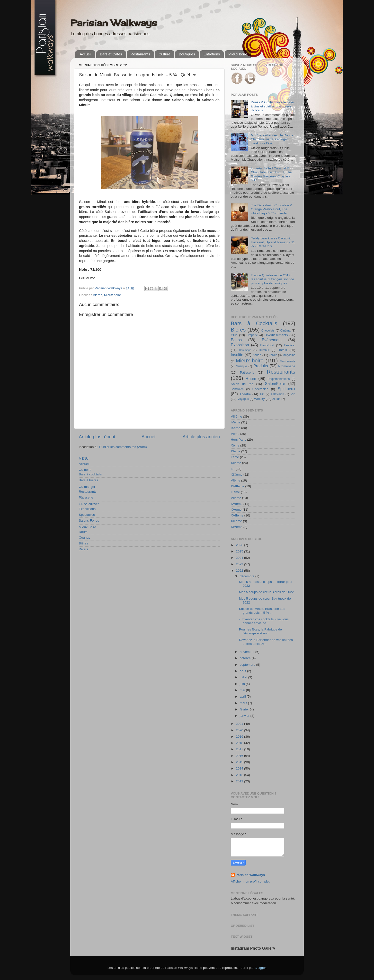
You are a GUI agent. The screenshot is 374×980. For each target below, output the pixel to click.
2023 (240, 564)
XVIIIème (238, 486)
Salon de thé (242, 384)
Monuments (288, 361)
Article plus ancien (201, 437)
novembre (248, 652)
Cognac (85, 538)
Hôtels (282, 350)
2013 (240, 775)
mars (244, 703)
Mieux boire (238, 54)
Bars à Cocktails (254, 323)
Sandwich (237, 389)
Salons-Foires (89, 521)
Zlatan (276, 399)
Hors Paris (238, 440)
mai (243, 690)
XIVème (237, 527)
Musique (241, 366)
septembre (248, 665)
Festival (289, 345)
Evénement (272, 340)
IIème (235, 457)
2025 (240, 551)
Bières (98, 295)
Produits (261, 366)
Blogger (260, 968)
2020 (240, 730)
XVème (236, 510)
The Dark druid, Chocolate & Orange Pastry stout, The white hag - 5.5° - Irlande (271, 209)
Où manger (87, 487)
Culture (164, 54)
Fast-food (267, 345)
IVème (236, 422)
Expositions (87, 509)
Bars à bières (89, 480)
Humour (264, 350)
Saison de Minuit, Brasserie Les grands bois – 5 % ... (262, 611)
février (245, 709)
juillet (244, 677)
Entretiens (212, 54)
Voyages (243, 399)
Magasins (289, 355)
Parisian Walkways (114, 23)
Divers (83, 549)
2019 (240, 737)
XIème (236, 451)
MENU (84, 459)
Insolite (237, 355)
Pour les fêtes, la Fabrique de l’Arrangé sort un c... (260, 631)
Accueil (86, 54)
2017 (240, 749)
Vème (235, 434)
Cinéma (285, 331)
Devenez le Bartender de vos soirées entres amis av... (266, 642)
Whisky (259, 399)
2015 (240, 762)
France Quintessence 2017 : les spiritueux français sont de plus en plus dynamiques (272, 279)
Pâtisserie (86, 497)
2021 (240, 724)
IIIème (235, 492)
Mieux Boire (87, 527)
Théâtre (245, 394)
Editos (236, 340)
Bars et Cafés (111, 54)
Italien (257, 355)
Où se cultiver (89, 504)
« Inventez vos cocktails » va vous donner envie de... (264, 621)
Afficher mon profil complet (250, 881)
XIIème (236, 463)
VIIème (236, 498)
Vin (293, 394)
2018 (240, 743)
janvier (245, 716)
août (243, 671)
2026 (240, 545)
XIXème (237, 475)
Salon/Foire (275, 384)
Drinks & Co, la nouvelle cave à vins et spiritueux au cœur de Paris (272, 106)
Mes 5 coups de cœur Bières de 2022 (266, 592)
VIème (236, 480)
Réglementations (279, 379)
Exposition (240, 345)
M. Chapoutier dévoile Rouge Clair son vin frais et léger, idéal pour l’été (272, 139)
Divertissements (276, 335)
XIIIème (236, 521)
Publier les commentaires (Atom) (123, 447)
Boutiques (187, 54)
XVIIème (237, 515)
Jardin (273, 355)
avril (243, 696)
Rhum (83, 532)
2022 (240, 571)
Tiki (262, 394)
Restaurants (140, 54)
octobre (246, 658)
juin (243, 684)
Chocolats (268, 331)
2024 (240, 558)
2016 (240, 756)
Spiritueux (286, 389)
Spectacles (87, 515)
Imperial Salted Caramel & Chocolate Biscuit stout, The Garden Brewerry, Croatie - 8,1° (271, 174)
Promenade (287, 366)
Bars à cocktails (90, 474)
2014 (240, 768)
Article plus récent (97, 437)
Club (234, 335)
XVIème (237, 504)
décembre (248, 576)
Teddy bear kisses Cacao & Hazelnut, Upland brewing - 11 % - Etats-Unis (273, 242)
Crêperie (252, 335)
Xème (235, 445)
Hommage (245, 350)
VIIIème (236, 416)
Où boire (85, 470)
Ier (233, 469)
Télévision (277, 394)
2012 (240, 781)
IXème (236, 428)
